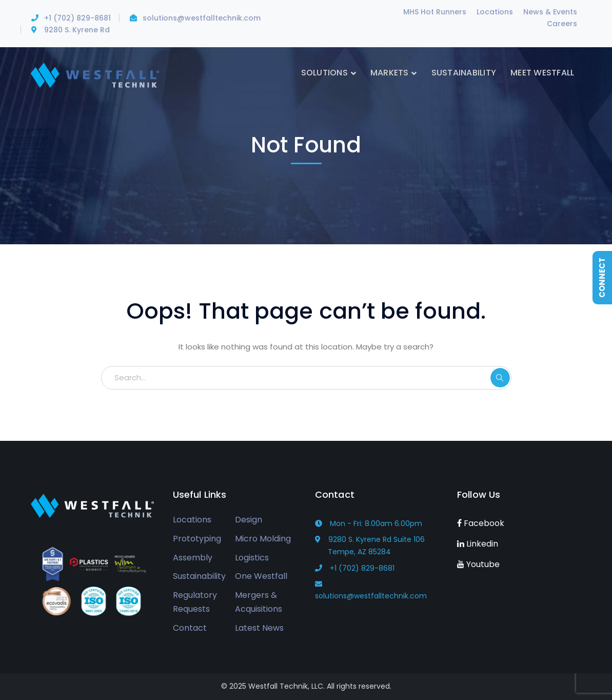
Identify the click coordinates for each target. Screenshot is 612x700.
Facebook (481, 523)
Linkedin (478, 544)
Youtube (478, 564)
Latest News (259, 628)
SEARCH (500, 378)
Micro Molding (263, 539)
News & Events (550, 12)
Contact (190, 628)
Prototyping (197, 539)
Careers (562, 24)
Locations (495, 12)
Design (249, 520)
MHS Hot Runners (435, 12)
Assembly (193, 558)
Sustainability (199, 576)
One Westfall (261, 576)
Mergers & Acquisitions (259, 602)
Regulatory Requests (195, 602)
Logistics (252, 558)
